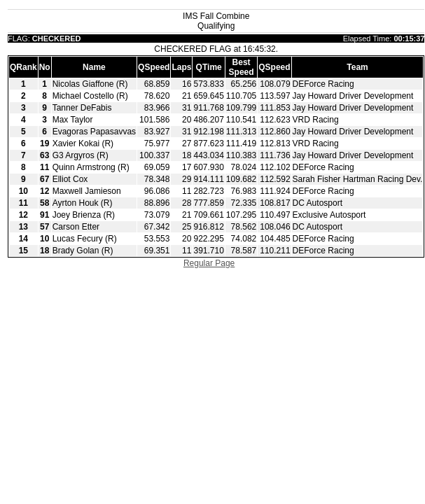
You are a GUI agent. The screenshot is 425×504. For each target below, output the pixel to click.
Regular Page (209, 263)
